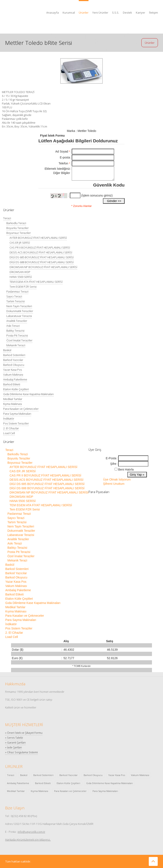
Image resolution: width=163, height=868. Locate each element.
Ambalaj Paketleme (15, 379)
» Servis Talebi (14, 738)
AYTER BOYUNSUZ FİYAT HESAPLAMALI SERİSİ (38, 238)
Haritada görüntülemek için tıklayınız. (28, 840)
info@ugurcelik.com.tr (31, 832)
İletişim (153, 13)
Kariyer (141, 13)
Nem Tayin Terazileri (19, 306)
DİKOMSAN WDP (20, 272)
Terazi (7, 218)
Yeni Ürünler (100, 13)
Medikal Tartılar (13, 399)
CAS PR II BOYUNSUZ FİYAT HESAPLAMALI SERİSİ (40, 247)
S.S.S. (116, 13)
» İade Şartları (13, 747)
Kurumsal (69, 13)
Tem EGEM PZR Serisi (23, 287)
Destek (127, 13)
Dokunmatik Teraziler (20, 311)
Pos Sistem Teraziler (16, 423)
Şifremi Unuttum (114, 484)
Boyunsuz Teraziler (19, 233)
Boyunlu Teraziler (18, 228)
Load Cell (9, 433)
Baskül (7, 350)
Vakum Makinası (13, 375)
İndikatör (9, 418)
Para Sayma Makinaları (17, 414)
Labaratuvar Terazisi (19, 316)
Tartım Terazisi (15, 301)
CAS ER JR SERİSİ (20, 243)
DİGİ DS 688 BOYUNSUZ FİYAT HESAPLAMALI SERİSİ (42, 262)
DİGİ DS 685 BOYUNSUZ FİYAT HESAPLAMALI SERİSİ (42, 257)
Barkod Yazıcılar (13, 360)
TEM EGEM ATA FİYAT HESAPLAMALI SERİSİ (36, 282)
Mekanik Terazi (16, 345)
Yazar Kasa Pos (13, 370)
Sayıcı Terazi (14, 296)
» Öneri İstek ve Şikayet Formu (24, 733)
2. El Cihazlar (11, 428)
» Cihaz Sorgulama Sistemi (21, 752)
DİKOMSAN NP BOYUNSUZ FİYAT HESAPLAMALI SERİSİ (43, 267)
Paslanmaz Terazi (17, 291)
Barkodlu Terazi (16, 223)
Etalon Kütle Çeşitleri (16, 389)
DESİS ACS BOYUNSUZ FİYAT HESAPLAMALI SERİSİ (41, 252)
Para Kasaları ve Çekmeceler (21, 409)
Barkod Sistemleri (14, 355)
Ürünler (84, 13)
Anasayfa (53, 13)
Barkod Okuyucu (14, 365)
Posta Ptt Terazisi (17, 335)
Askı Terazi (13, 326)
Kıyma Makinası (13, 404)
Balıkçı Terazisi (15, 331)
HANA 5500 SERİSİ (21, 277)
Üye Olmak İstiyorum (117, 479)
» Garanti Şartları (15, 742)
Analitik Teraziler (17, 321)
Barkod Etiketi (12, 384)
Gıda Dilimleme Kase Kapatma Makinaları (28, 394)
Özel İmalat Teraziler (19, 340)
